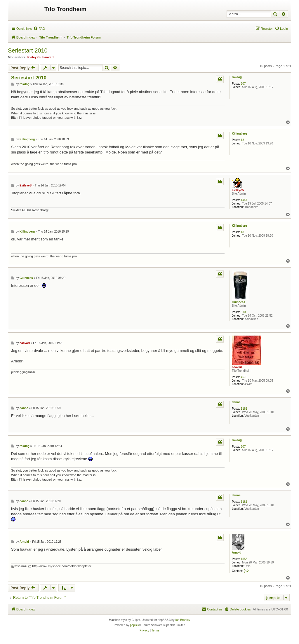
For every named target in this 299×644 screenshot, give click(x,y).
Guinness (239, 302)
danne (236, 402)
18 (242, 140)
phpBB (134, 625)
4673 (244, 377)
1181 (244, 409)
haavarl (48, 57)
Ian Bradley (183, 620)
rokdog (237, 77)
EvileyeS (34, 57)
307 (243, 84)
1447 (244, 200)
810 (243, 312)
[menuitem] (39, 29)
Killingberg (239, 133)
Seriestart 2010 (28, 50)
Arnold (237, 553)
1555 (244, 559)
